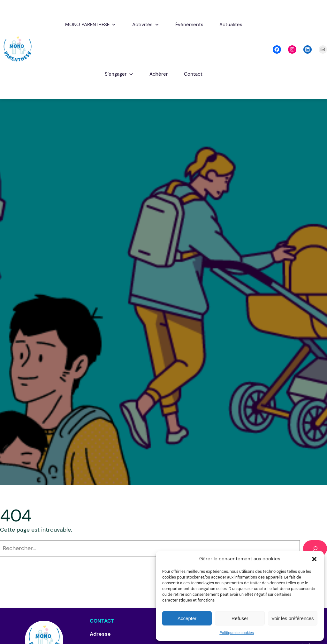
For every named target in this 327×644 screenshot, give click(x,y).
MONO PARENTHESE (91, 25)
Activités (146, 25)
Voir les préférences (293, 618)
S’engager (119, 74)
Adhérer (159, 74)
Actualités (231, 25)
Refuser (240, 618)
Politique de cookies (236, 633)
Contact (193, 74)
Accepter (187, 618)
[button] (314, 559)
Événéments (189, 25)
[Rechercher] (315, 548)
